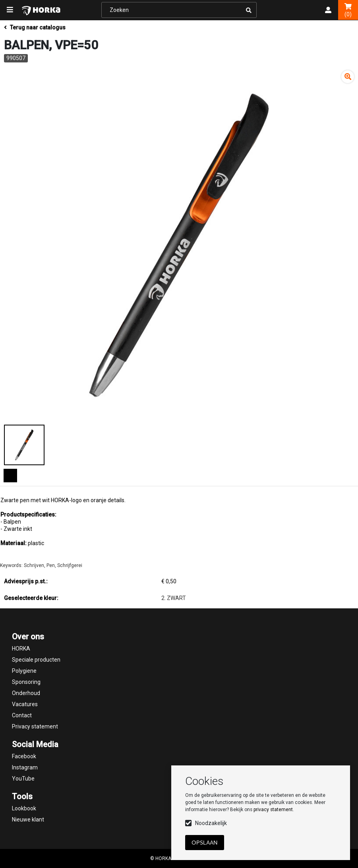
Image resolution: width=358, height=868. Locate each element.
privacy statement (273, 810)
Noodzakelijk (211, 823)
